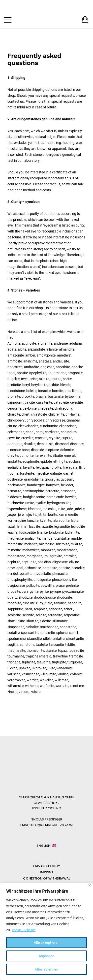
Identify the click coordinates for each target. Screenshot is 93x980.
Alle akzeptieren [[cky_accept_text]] (47, 943)
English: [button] (46, 846)
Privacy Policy (47, 866)
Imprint (47, 872)
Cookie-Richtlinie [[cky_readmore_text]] (25, 930)
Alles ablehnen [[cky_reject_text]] (46, 969)
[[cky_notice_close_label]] (90, 886)
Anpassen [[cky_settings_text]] (46, 956)
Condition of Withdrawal (47, 878)
